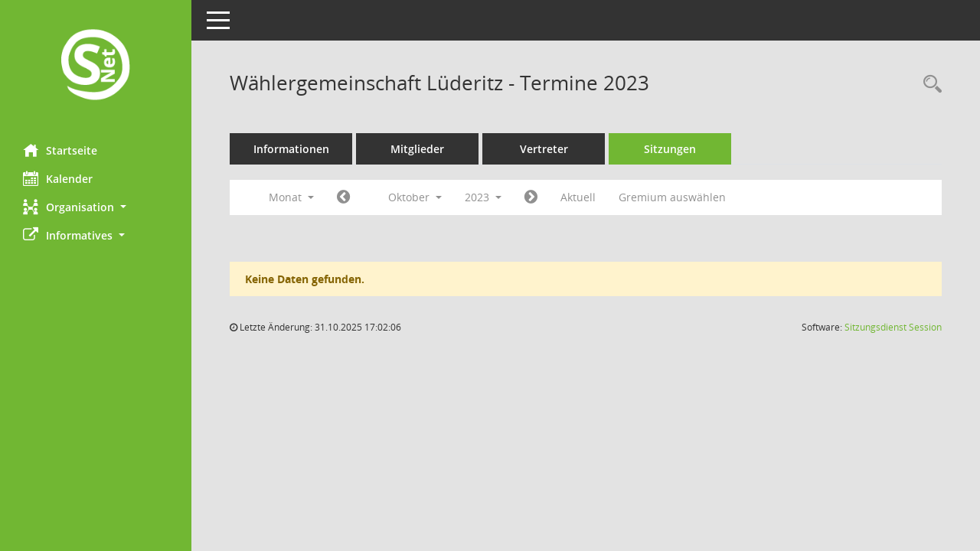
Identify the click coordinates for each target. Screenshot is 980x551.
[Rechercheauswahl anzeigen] (929, 85)
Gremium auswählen (672, 197)
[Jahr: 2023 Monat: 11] (531, 197)
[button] (96, 207)
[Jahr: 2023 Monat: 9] (343, 197)
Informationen (291, 149)
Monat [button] (291, 197)
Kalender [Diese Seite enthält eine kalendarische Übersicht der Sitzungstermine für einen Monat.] (58, 178)
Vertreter (544, 149)
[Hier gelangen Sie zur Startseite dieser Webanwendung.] (96, 66)
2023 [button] (483, 197)
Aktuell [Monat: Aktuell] (578, 197)
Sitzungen (670, 149)
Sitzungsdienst (893, 327)
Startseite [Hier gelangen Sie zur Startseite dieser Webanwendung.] (60, 150)
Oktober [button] (415, 197)
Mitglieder (417, 149)
